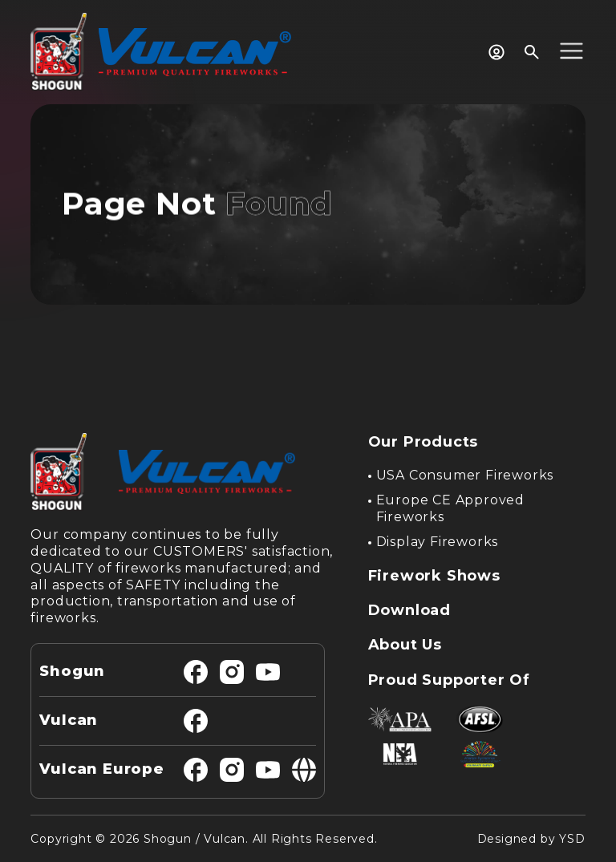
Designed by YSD (531, 839)
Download (409, 610)
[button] (571, 52)
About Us (405, 645)
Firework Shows (434, 576)
